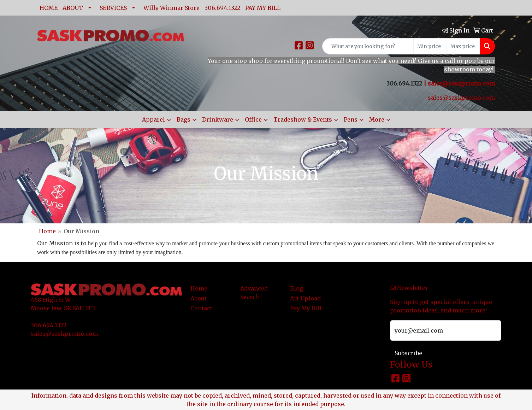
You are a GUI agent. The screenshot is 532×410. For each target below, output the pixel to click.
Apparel (153, 119)
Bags (184, 119)
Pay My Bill (306, 308)
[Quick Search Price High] (463, 46)
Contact (201, 308)
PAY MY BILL (263, 8)
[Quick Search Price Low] (430, 46)
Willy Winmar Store (172, 8)
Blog (297, 288)
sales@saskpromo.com (461, 83)
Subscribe (408, 353)
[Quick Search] (368, 46)
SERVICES (113, 8)
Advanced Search (254, 293)
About (199, 298)
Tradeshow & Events (303, 119)
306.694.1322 (222, 8)
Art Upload (305, 298)
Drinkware (218, 119)
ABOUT (73, 8)
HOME (49, 8)
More (377, 119)
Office (253, 119)
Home (47, 231)
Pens (351, 119)
